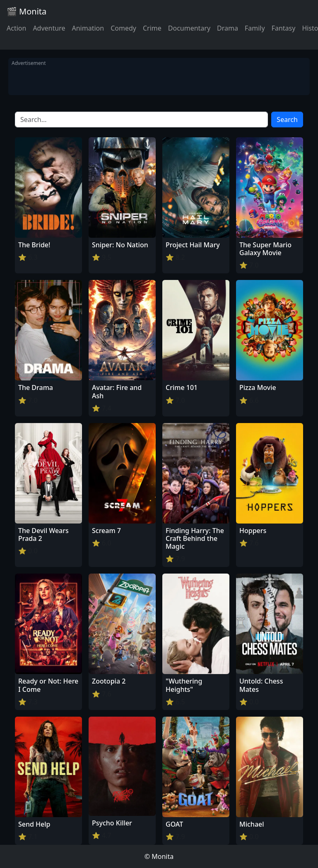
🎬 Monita (26, 11)
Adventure (49, 28)
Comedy (123, 28)
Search (287, 120)
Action (16, 28)
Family (255, 28)
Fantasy (284, 28)
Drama (228, 28)
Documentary (189, 28)
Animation (88, 28)
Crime (152, 28)
